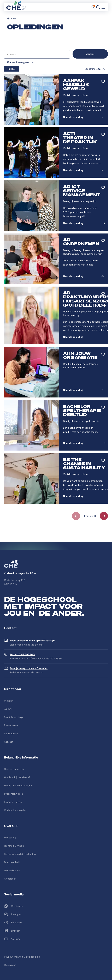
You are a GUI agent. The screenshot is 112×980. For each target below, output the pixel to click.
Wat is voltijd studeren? (17, 777)
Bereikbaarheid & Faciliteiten (20, 854)
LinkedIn (16, 931)
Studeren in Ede (13, 802)
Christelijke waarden (15, 810)
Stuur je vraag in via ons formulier (29, 668)
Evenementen (12, 725)
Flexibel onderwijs (14, 769)
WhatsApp (17, 906)
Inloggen (9, 701)
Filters (12, 69)
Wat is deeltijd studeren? (18, 786)
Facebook (17, 922)
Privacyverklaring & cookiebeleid (22, 957)
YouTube (16, 939)
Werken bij (10, 838)
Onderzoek (10, 879)
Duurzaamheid (12, 862)
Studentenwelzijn (13, 794)
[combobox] (37, 54)
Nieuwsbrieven (12, 870)
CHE (14, 18)
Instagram (17, 914)
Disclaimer (10, 965)
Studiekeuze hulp (13, 717)
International (11, 734)
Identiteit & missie (14, 846)
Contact (9, 742)
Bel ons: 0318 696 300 (22, 654)
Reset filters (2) (93, 69)
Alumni (8, 709)
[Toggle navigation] (103, 7)
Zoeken (90, 54)
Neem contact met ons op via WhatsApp (33, 641)
